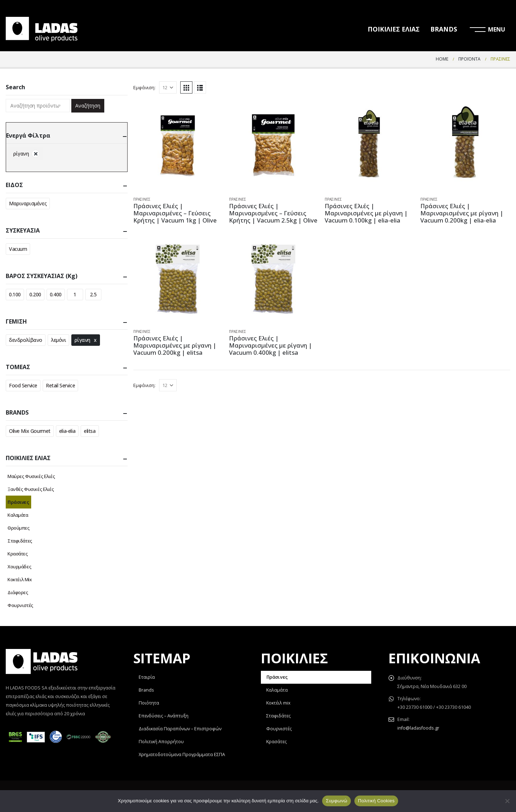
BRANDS (444, 29)
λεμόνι (58, 340)
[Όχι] (507, 801)
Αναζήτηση (88, 106)
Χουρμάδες (19, 567)
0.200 (35, 294)
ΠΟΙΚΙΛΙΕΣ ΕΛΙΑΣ (394, 29)
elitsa (90, 431)
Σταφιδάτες (20, 541)
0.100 (15, 294)
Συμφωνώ (336, 801)
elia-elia (67, 431)
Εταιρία (147, 677)
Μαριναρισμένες (28, 203)
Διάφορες (18, 592)
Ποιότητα (149, 703)
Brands (146, 690)
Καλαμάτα (18, 515)
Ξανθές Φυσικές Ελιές (31, 489)
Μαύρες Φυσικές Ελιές (31, 476)
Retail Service (60, 385)
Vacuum (18, 249)
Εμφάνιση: (144, 87)
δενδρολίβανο (26, 340)
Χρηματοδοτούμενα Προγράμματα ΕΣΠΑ (182, 754)
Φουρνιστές (20, 605)
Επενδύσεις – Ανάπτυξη (164, 716)
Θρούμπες (19, 528)
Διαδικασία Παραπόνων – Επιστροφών (180, 729)
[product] (178, 146)
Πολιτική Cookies (376, 801)
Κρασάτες (18, 554)
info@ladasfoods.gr (418, 728)
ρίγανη (82, 340)
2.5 (93, 294)
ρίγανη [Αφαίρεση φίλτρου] (21, 154)
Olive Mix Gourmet (30, 431)
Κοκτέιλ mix (278, 703)
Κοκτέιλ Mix (20, 579)
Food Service (23, 385)
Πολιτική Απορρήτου (161, 742)
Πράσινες (142, 199)
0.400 (56, 294)
